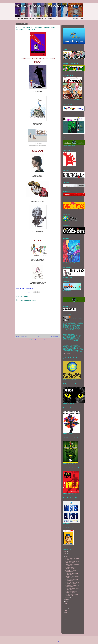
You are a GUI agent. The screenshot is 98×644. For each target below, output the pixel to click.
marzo (67, 609)
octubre (67, 557)
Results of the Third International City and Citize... (72, 559)
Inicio (39, 336)
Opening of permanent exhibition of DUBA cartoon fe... (72, 565)
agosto (67, 600)
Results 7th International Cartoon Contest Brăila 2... (72, 589)
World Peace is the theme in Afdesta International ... (71, 592)
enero (67, 613)
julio (66, 601)
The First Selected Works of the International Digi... (72, 595)
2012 (65, 553)
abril (66, 607)
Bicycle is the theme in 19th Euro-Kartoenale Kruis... (72, 586)
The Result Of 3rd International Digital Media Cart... (72, 574)
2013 (65, 551)
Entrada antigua (55, 336)
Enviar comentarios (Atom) (41, 340)
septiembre (68, 598)
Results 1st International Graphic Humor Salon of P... (72, 562)
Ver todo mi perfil (66, 353)
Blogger (58, 641)
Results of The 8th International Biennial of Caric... (72, 580)
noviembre (68, 555)
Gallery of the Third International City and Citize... (72, 577)
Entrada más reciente (22, 336)
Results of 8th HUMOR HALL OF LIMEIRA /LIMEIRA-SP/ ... (72, 583)
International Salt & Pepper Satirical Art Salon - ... (71, 571)
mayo (67, 605)
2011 (65, 615)
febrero (67, 611)
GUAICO (73, 317)
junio (66, 603)
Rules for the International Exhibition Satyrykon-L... (71, 568)
